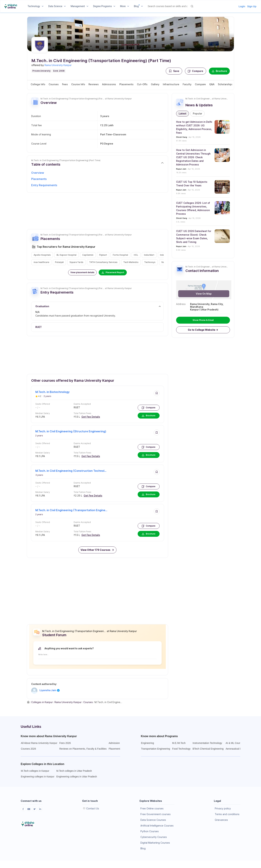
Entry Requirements (44, 185)
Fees (65, 84)
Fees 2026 (65, 743)
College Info (38, 84)
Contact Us (93, 808)
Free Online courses (152, 808)
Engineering (148, 743)
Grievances (221, 820)
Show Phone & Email (203, 320)
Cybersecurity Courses (154, 837)
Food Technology (181, 749)
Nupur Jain (181, 169)
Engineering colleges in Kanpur (38, 777)
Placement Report (113, 272)
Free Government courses (156, 814)
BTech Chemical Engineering (208, 749)
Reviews (94, 84)
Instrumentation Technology (207, 743)
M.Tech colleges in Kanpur (35, 771)
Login (242, 6)
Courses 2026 (28, 749)
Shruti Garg (182, 137)
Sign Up (252, 6)
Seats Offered (43, 404)
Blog (143, 848)
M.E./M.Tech (179, 743)
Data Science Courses (153, 820)
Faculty (187, 84)
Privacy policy (223, 808)
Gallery (155, 84)
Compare (196, 71)
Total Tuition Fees (82, 413)
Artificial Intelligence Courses (157, 826)
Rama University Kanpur (58, 65)
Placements (126, 84)
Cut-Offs (142, 84)
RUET (77, 407)
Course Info (78, 84)
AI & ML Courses (235, 743)
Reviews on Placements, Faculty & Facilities (83, 749)
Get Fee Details (91, 417)
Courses (54, 84)
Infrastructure (171, 84)
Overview (38, 173)
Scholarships (225, 84)
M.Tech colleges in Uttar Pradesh (74, 771)
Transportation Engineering (156, 749)
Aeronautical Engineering (239, 749)
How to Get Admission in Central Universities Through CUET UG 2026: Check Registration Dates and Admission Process (193, 157)
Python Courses (150, 831)
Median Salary (43, 413)
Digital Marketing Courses (155, 843)
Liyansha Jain (50, 690)
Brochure (219, 71)
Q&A (212, 84)
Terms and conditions (227, 814)
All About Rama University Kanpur (39, 743)
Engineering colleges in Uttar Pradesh (77, 777)
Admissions (109, 84)
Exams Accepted (82, 404)
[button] (174, 71)
